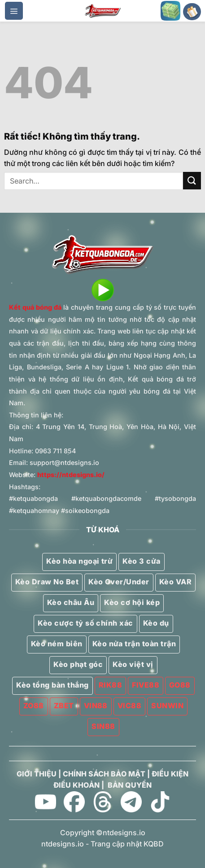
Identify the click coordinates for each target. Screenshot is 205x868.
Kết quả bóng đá (35, 307)
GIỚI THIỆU (37, 774)
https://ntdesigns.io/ (71, 475)
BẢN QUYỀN (130, 785)
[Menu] (14, 11)
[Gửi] (192, 181)
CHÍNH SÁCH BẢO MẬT (104, 774)
